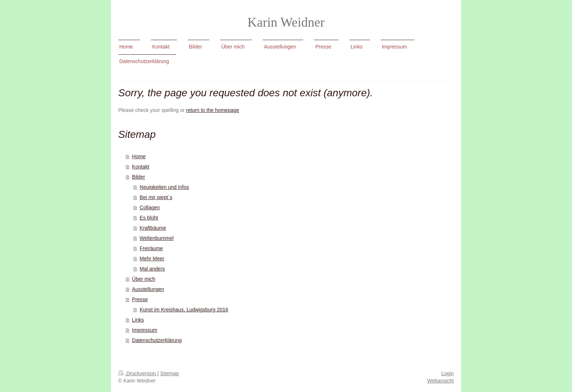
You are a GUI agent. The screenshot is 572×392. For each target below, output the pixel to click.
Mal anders (152, 269)
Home (139, 156)
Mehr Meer (152, 259)
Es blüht (149, 218)
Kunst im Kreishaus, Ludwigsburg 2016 (184, 310)
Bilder (139, 177)
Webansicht (440, 381)
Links (138, 320)
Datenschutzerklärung (157, 340)
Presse (140, 299)
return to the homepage (213, 110)
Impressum (145, 330)
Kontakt (141, 167)
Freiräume (151, 248)
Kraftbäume (153, 228)
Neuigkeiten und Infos (164, 187)
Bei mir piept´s (156, 197)
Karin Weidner (286, 22)
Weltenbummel (157, 238)
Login (448, 373)
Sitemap (169, 373)
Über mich (144, 279)
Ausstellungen (148, 289)
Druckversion (138, 373)
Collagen (150, 207)
